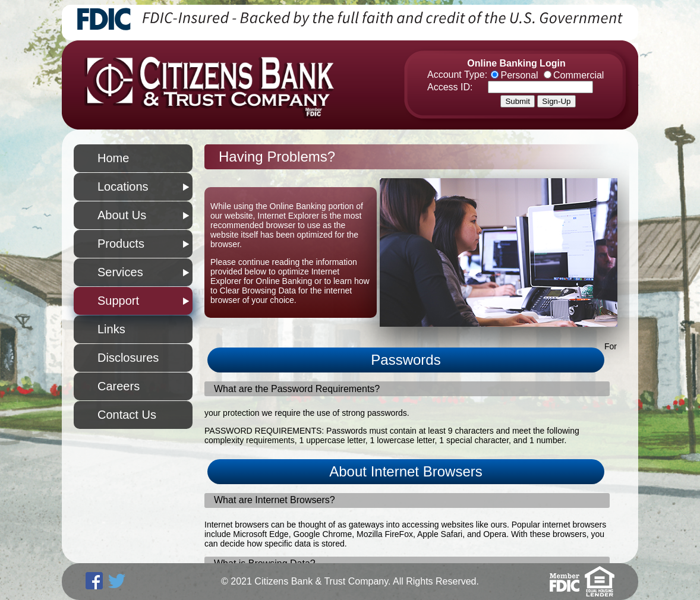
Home (113, 158)
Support (118, 301)
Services (120, 272)
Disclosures (128, 358)
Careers (119, 386)
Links (111, 329)
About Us (122, 215)
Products (121, 244)
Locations (123, 187)
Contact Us (127, 415)
